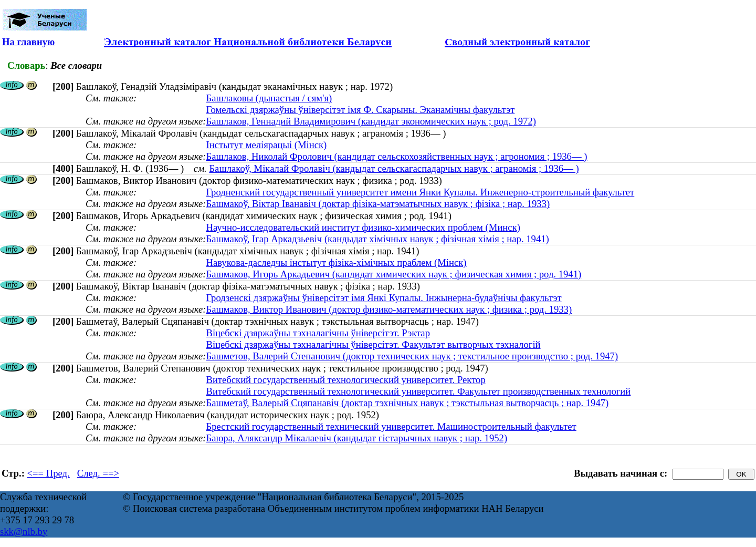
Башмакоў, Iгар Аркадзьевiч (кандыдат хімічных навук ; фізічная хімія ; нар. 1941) (377, 239)
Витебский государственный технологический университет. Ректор (345, 380)
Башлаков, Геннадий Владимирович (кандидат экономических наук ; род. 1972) (371, 121)
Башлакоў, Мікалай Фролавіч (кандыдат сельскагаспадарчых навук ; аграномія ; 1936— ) (394, 168)
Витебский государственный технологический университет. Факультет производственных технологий (418, 391)
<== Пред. (49, 473)
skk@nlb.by (24, 531)
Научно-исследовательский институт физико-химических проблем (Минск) (363, 227)
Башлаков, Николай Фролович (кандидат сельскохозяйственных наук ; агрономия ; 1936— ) (396, 156)
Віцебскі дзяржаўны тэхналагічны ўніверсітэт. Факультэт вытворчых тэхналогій (373, 344)
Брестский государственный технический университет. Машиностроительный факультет (391, 426)
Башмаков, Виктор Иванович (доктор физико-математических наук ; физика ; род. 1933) (389, 309)
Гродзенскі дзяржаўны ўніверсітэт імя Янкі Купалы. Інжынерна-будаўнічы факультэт (384, 298)
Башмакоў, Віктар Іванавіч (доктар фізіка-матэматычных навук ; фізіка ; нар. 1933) (378, 204)
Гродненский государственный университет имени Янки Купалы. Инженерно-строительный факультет (420, 192)
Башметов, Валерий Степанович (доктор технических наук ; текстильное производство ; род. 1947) (412, 356)
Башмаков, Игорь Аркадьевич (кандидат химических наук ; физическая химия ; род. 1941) (393, 274)
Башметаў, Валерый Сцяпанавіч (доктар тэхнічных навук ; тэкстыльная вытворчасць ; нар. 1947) (407, 403)
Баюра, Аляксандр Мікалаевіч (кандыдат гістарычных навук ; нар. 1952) (356, 438)
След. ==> (98, 473)
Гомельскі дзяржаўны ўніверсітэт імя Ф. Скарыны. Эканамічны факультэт (360, 110)
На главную (28, 42)
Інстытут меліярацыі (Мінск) (266, 145)
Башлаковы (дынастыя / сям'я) (269, 98)
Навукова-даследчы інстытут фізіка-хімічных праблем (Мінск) (336, 262)
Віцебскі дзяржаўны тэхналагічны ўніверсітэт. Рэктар (318, 333)
